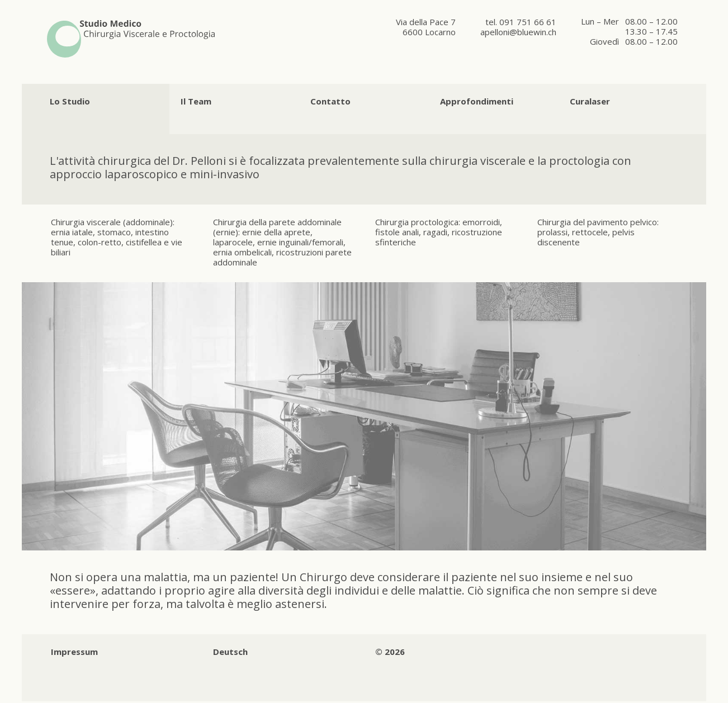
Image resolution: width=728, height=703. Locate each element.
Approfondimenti (477, 101)
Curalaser (590, 101)
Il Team (196, 101)
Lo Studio (70, 101)
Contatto (330, 101)
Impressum (74, 652)
